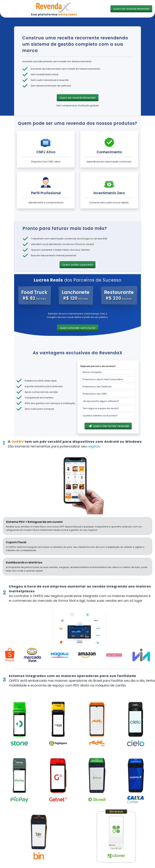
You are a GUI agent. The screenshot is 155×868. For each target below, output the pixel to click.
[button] (131, 9)
